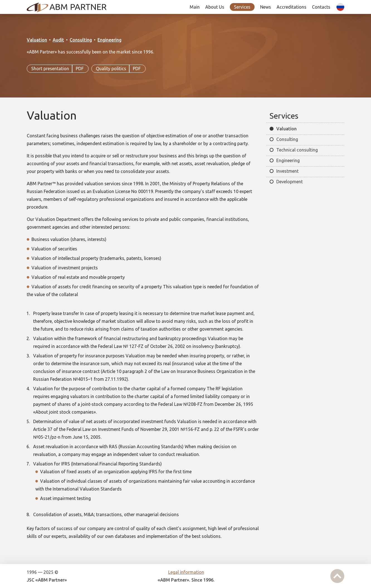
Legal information (186, 572)
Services (242, 7)
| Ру (339, 11)
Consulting (81, 40)
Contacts (321, 7)
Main (195, 7)
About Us (215, 7)
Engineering (109, 40)
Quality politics (119, 69)
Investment (287, 171)
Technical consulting (297, 150)
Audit (58, 40)
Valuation (37, 40)
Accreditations (291, 7)
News (266, 7)
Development (290, 182)
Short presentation (58, 69)
